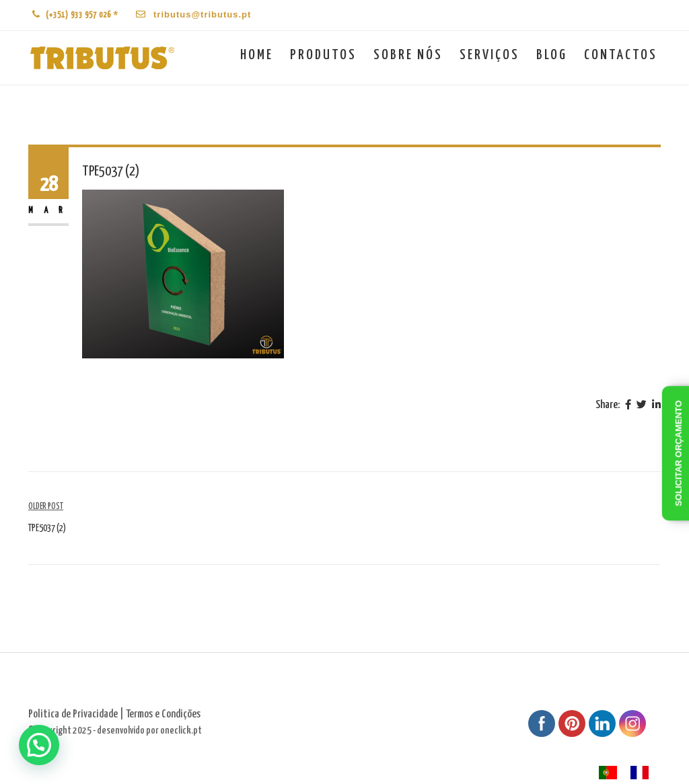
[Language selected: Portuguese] (630, 773)
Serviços (489, 55)
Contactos (621, 55)
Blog (552, 55)
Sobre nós (408, 55)
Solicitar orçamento (679, 454)
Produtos (323, 55)
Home (257, 55)
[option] (643, 773)
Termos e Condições (163, 714)
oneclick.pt (181, 731)
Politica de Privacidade (73, 714)
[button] (39, 745)
